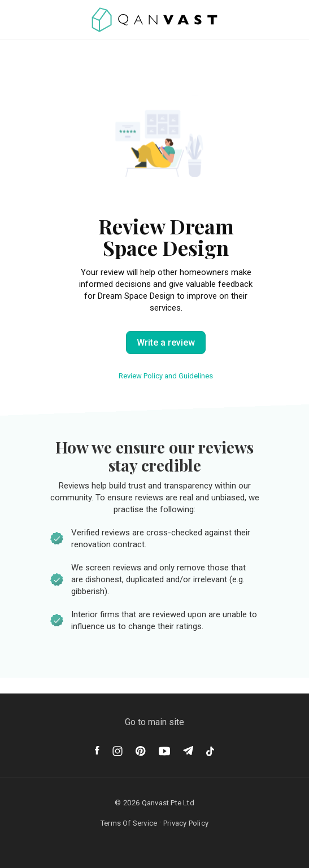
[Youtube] (164, 751)
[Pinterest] (141, 751)
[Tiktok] (210, 751)
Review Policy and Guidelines (166, 376)
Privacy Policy (186, 823)
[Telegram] (188, 751)
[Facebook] (97, 750)
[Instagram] (117, 751)
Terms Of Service (129, 823)
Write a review (166, 343)
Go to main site (154, 722)
